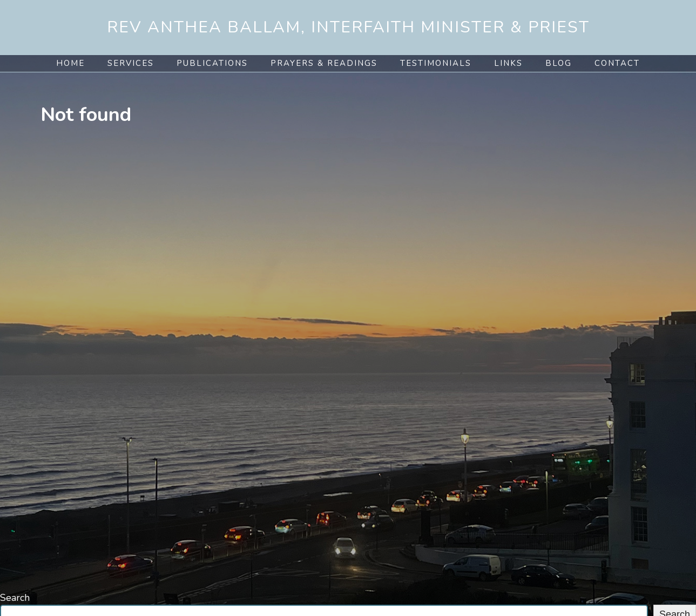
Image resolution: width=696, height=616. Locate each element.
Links (508, 63)
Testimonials (436, 63)
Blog (559, 63)
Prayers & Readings (324, 63)
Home (70, 63)
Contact (617, 63)
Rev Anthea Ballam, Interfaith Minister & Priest (348, 27)
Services (131, 63)
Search (15, 598)
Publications (212, 63)
